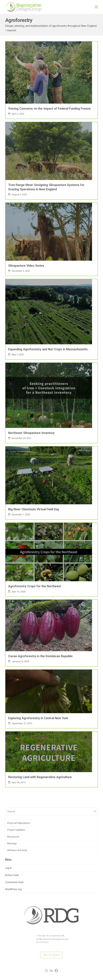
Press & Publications (19, 823)
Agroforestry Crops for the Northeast (35, 586)
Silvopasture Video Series (26, 266)
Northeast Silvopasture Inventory (31, 433)
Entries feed (12, 875)
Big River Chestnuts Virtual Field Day (34, 509)
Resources (13, 837)
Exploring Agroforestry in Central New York (38, 718)
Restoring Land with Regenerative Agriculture (40, 777)
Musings (12, 843)
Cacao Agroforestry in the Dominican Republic (40, 656)
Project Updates (16, 830)
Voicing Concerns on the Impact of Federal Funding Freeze (49, 108)
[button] (96, 7)
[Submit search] (95, 811)
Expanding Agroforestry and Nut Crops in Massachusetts (48, 349)
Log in (8, 868)
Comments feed (14, 882)
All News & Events (17, 850)
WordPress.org (13, 889)
